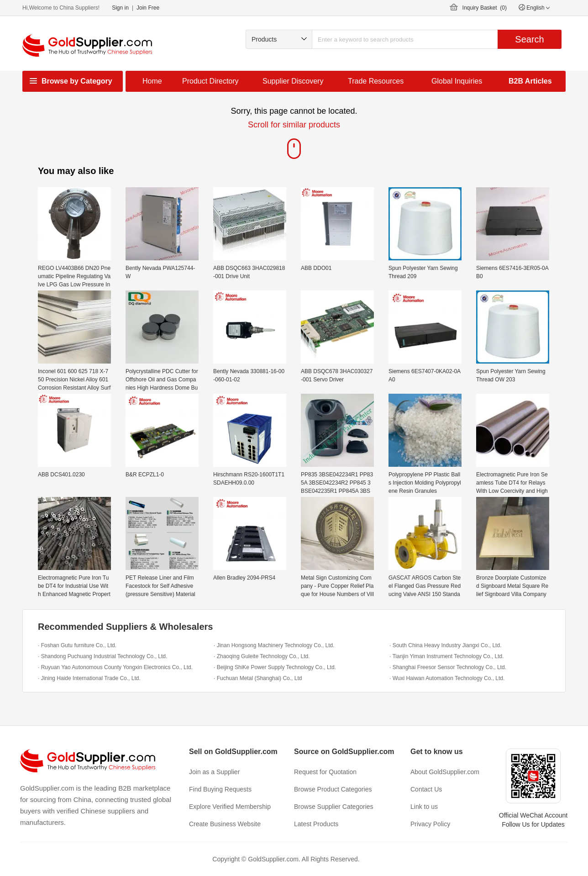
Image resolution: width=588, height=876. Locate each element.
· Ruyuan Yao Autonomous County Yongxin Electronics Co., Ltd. (115, 667)
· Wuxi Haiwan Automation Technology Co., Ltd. (447, 678)
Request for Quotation (325, 772)
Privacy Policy (430, 824)
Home (152, 81)
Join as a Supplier (214, 772)
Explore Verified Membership (230, 807)
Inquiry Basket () (485, 8)
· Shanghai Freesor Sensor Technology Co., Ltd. (448, 667)
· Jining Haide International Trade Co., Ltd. (89, 678)
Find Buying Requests (220, 789)
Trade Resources (376, 81)
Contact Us (426, 789)
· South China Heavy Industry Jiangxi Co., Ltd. (445, 645)
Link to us (424, 807)
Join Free (148, 8)
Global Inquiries (457, 81)
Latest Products (316, 824)
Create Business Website (225, 824)
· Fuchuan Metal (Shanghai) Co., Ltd (258, 678)
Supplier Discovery (293, 81)
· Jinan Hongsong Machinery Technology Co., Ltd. (274, 645)
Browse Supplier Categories (334, 807)
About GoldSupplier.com (445, 772)
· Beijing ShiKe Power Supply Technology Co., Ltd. (275, 667)
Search (529, 39)
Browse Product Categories (333, 789)
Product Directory (210, 81)
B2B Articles (530, 81)
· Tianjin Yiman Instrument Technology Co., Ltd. (447, 656)
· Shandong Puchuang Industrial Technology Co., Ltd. (102, 656)
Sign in (120, 8)
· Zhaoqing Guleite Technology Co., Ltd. (262, 656)
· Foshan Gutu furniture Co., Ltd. (77, 645)
